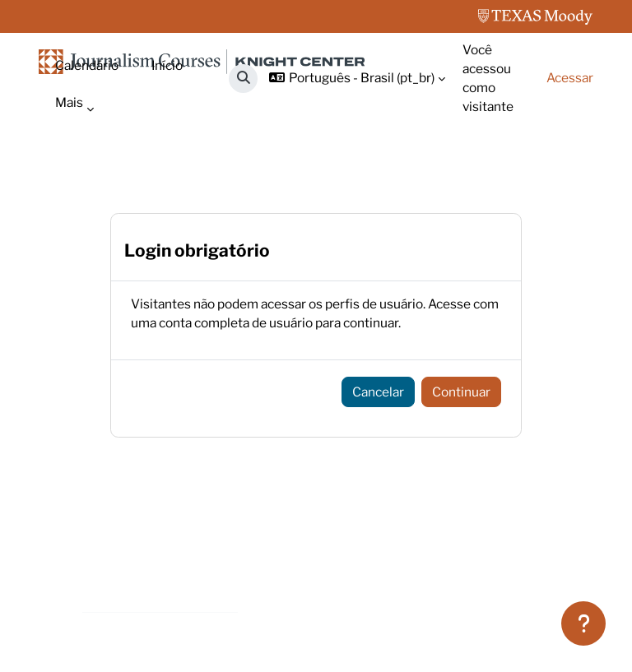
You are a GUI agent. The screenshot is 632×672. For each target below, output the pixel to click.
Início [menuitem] (167, 65)
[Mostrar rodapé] (583, 623)
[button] (243, 79)
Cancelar (378, 392)
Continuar (461, 392)
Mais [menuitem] (69, 102)
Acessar (570, 78)
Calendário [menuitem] (87, 65)
